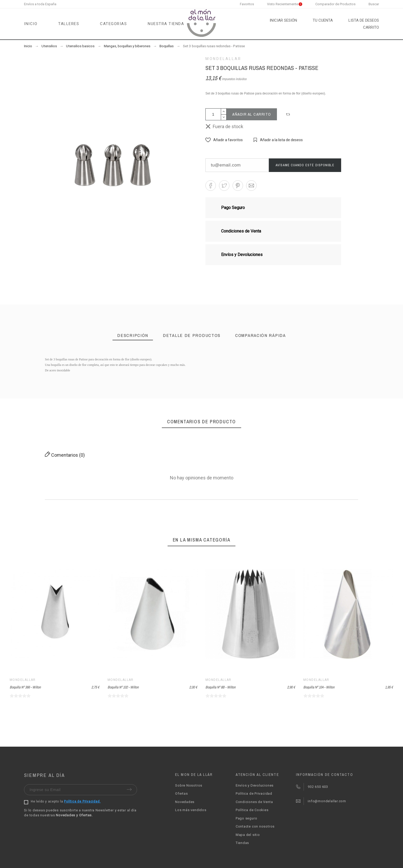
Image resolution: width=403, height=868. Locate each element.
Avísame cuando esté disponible (305, 165)
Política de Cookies (252, 810)
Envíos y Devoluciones (255, 785)
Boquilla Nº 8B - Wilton (220, 687)
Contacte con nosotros (255, 826)
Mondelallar (223, 59)
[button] (289, 114)
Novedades (185, 802)
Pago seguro (247, 818)
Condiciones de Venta (254, 802)
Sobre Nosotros (189, 785)
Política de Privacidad (254, 793)
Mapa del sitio (248, 835)
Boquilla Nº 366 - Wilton (25, 687)
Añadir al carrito (252, 114)
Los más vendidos (191, 810)
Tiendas (242, 843)
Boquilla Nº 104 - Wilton (319, 687)
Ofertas (181, 793)
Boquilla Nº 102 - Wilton (123, 687)
